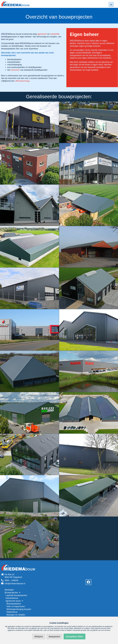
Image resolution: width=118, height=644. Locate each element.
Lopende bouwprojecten (16, 595)
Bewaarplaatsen (14, 604)
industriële (55, 34)
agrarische (42, 34)
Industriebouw (12, 598)
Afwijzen (39, 636)
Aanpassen (54, 636)
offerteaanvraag (22, 81)
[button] (111, 4)
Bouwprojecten (13, 593)
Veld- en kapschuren (16, 606)
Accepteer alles (74, 636)
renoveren (15, 70)
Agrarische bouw (14, 601)
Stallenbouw (12, 612)
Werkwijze (9, 590)
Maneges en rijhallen (16, 615)
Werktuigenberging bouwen (19, 609)
